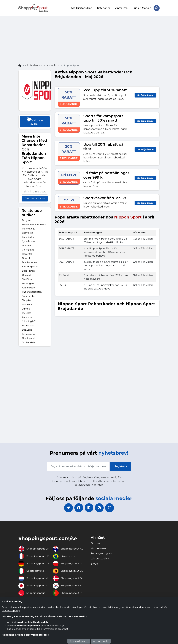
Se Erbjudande (145, 95)
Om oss (95, 543)
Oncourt (26, 275)
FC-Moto (27, 313)
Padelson (27, 317)
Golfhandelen (29, 342)
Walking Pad (29, 283)
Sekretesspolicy (11, 611)
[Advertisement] (89, 41)
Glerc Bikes (28, 249)
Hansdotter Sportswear (34, 224)
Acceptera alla (101, 641)
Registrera (121, 466)
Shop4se (27, 300)
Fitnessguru (28, 334)
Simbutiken (28, 325)
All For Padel (29, 287)
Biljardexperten (30, 266)
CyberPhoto (28, 241)
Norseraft (27, 245)
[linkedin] (89, 508)
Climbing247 (29, 321)
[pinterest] (100, 508)
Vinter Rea (121, 8)
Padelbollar (28, 237)
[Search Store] (157, 8)
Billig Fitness (29, 271)
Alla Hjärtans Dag (82, 8)
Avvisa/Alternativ (79, 641)
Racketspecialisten (32, 292)
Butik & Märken (142, 8)
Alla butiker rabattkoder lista (42, 65)
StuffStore (27, 279)
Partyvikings (29, 228)
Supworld (27, 330)
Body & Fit (27, 233)
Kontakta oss (99, 548)
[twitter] (68, 508)
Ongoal (26, 258)
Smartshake (28, 296)
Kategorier (103, 8)
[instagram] (110, 508)
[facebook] (78, 508)
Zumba (26, 308)
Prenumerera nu (35, 198)
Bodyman (27, 220)
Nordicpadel (29, 338)
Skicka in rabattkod (35, 121)
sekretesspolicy (100, 559)
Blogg (94, 564)
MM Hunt (27, 304)
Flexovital (27, 254)
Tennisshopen (29, 262)
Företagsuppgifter (102, 553)
